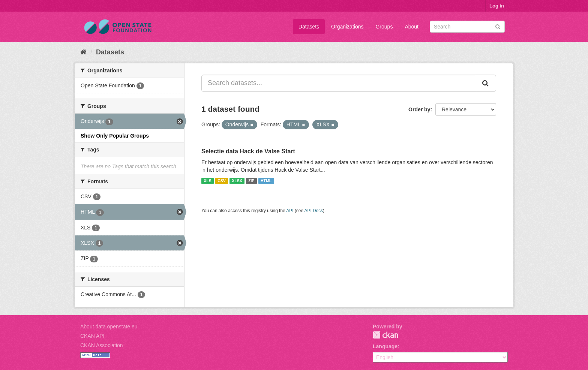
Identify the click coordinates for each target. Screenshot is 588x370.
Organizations (347, 27)
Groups (384, 27)
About (412, 27)
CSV (222, 181)
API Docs (314, 211)
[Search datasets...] (339, 83)
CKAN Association (102, 345)
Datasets (309, 27)
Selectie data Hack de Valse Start (248, 151)
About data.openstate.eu (109, 327)
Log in (497, 6)
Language (385, 346)
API (290, 211)
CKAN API (92, 336)
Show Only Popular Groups (115, 136)
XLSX (237, 181)
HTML (266, 181)
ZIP (251, 181)
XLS (207, 181)
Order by (419, 109)
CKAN (385, 335)
